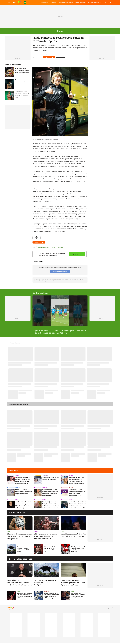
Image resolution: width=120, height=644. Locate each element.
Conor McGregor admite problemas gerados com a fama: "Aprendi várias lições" (73, 582)
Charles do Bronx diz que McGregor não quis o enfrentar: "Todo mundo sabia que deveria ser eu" (25, 596)
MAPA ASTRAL (44, 2)
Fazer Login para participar (60, 271)
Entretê (71, 475)
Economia (18, 487)
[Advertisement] (100, 549)
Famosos (44, 487)
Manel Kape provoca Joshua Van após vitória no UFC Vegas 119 (73, 535)
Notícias (71, 487)
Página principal (17, 2)
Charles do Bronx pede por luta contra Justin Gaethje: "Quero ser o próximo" (19, 536)
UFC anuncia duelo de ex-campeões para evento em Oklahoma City (51, 549)
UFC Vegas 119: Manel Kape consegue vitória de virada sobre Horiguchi (78, 549)
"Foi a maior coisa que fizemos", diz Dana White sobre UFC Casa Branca (24, 549)
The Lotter (47, 591)
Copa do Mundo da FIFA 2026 (25, 2)
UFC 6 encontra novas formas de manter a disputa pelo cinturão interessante (45, 536)
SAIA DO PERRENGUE (80, 2)
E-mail (106, 2)
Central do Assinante (94, 2)
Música (17, 475)
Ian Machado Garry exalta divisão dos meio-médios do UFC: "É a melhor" (78, 596)
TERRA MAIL (53, 2)
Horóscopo (45, 475)
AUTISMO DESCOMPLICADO (66, 2)
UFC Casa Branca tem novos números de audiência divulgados (45, 582)
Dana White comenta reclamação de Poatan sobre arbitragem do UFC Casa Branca (19, 582)
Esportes (61, 247)
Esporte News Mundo (43, 247)
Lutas (53, 247)
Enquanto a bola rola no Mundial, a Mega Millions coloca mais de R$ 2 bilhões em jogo (51, 596)
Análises (36, 532)
